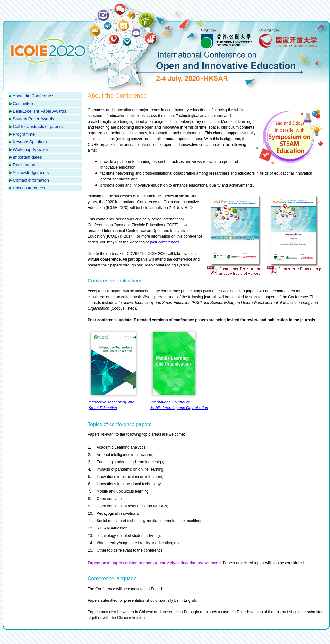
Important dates (27, 157)
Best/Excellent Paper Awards (39, 111)
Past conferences (29, 188)
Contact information (31, 180)
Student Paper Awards (33, 119)
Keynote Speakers (30, 142)
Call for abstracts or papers (38, 127)
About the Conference (33, 96)
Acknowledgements (31, 173)
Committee (23, 103)
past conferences (165, 242)
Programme (24, 134)
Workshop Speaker (30, 150)
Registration (24, 165)
